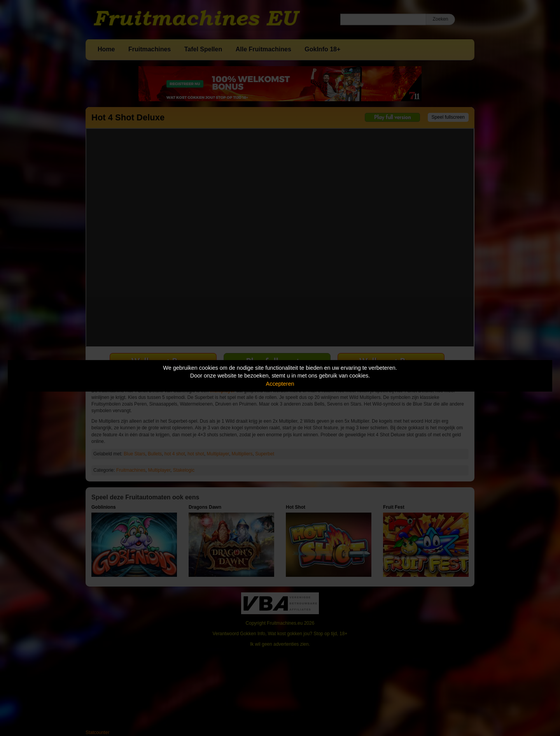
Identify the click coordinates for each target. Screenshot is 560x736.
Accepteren (280, 384)
